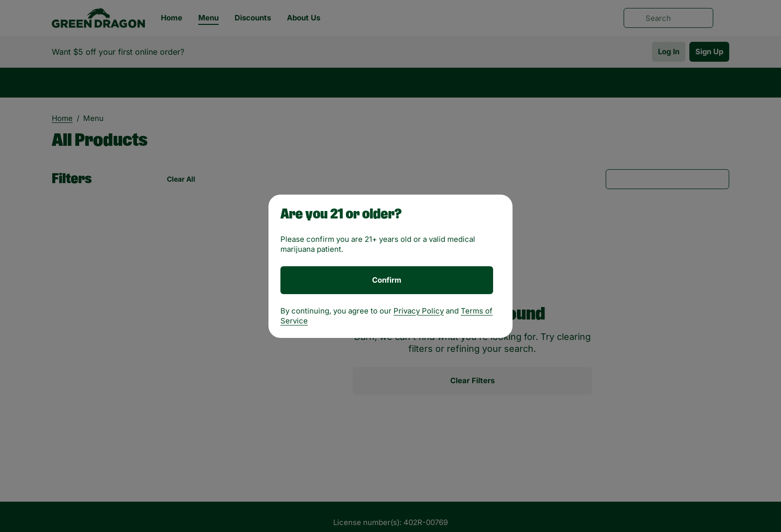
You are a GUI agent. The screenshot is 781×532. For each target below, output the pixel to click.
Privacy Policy (419, 311)
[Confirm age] (387, 280)
